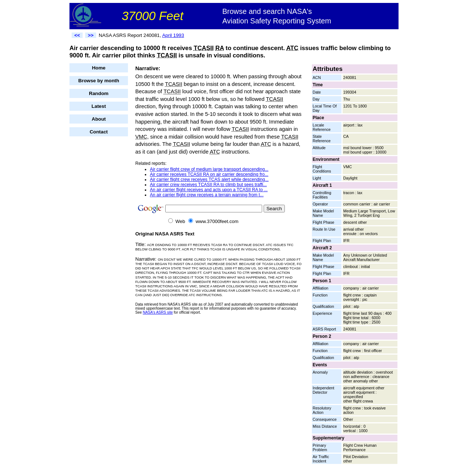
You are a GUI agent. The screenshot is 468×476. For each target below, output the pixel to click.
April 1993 (173, 35)
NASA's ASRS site (158, 312)
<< (77, 35)
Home (99, 68)
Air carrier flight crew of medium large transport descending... (209, 169)
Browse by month (99, 81)
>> (91, 35)
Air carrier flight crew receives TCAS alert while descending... (209, 180)
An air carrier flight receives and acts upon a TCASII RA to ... (209, 190)
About (99, 119)
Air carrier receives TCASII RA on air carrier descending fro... (209, 174)
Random (99, 93)
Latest (99, 106)
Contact (99, 132)
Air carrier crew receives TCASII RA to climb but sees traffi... (208, 185)
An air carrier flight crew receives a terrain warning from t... (207, 195)
